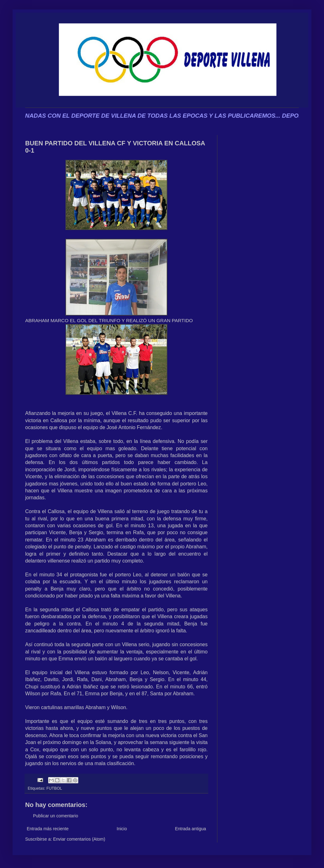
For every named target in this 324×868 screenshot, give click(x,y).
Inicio (122, 829)
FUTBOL (54, 788)
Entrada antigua (190, 829)
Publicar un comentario (56, 816)
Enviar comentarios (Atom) (79, 839)
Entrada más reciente (48, 829)
